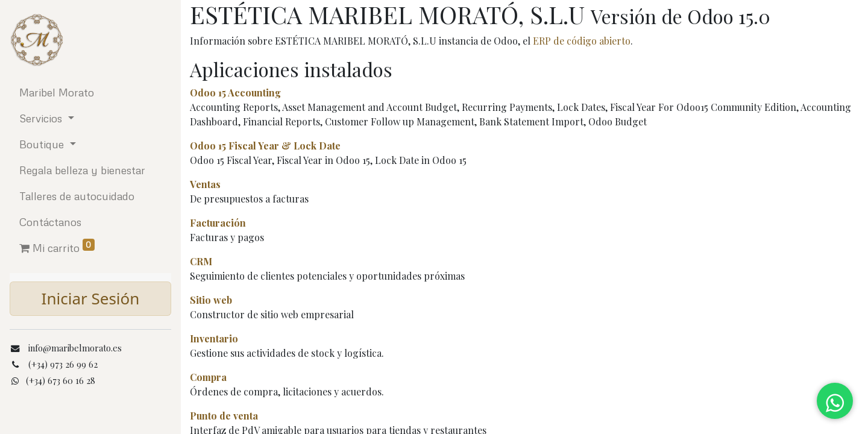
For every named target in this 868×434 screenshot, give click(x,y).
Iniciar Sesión (91, 298)
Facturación (218, 223)
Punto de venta (224, 416)
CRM (201, 261)
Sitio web (211, 300)
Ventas (205, 184)
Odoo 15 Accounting (235, 93)
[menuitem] (90, 93)
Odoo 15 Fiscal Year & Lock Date (265, 146)
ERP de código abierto (582, 41)
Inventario (214, 338)
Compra (208, 377)
